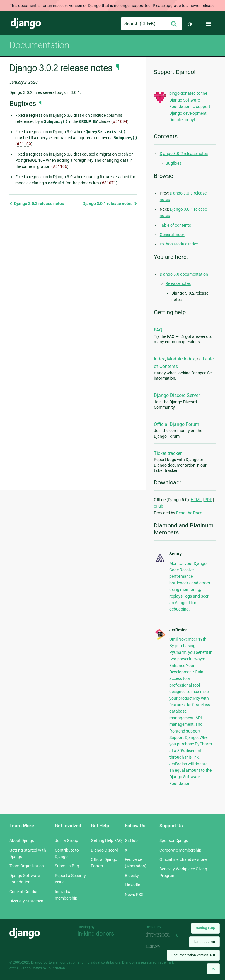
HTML (196, 500)
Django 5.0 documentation (184, 274)
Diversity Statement (27, 901)
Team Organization (27, 866)
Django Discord (105, 850)
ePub (158, 506)
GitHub (131, 840)
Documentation (39, 45)
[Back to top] (213, 969)
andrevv (159, 946)
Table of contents (175, 225)
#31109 (24, 144)
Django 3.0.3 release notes (37, 204)
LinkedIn (133, 885)
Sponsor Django (174, 840)
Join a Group (67, 840)
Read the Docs (189, 513)
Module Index (181, 359)
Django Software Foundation (54, 962)
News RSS (134, 895)
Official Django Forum (177, 424)
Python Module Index (179, 244)
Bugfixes (173, 163)
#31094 (120, 121)
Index (159, 359)
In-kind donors (96, 933)
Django (26, 24)
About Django (22, 840)
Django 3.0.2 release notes (184, 154)
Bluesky (132, 876)
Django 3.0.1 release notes (110, 204)
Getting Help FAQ (106, 840)
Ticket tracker (168, 453)
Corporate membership (180, 850)
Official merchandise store (183, 859)
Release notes (178, 283)
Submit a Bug (67, 866)
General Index (172, 235)
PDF (208, 500)
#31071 (109, 183)
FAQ (158, 330)
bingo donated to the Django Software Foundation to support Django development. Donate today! (190, 106)
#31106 (60, 166)
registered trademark (157, 962)
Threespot (159, 935)
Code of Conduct (25, 892)
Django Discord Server (177, 395)
